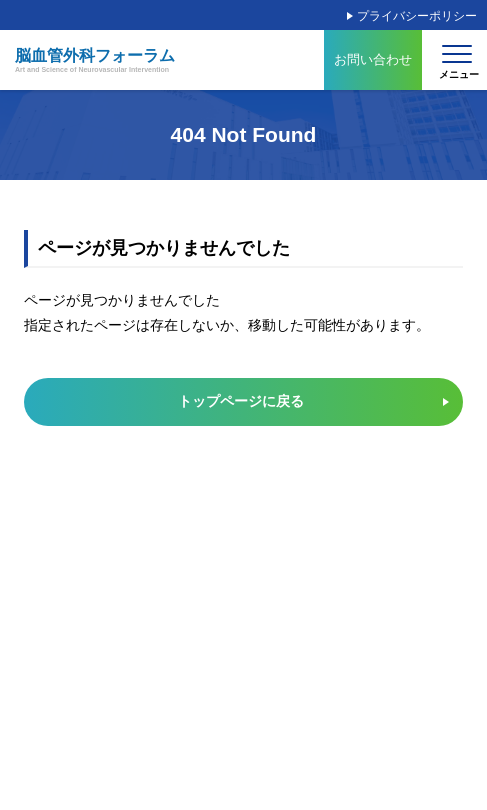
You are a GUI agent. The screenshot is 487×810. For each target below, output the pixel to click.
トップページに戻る (241, 401)
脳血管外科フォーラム (95, 61)
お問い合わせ (373, 59)
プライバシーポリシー (417, 16)
